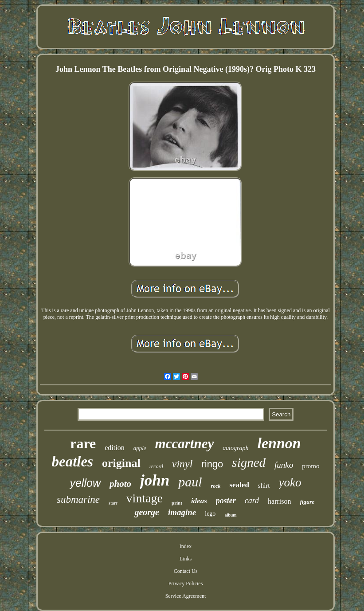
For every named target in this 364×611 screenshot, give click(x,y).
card (252, 501)
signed (249, 462)
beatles (72, 462)
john (155, 480)
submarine (78, 499)
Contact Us (186, 571)
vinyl (182, 464)
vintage (145, 498)
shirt (264, 486)
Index (186, 546)
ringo (212, 464)
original (121, 463)
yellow (85, 483)
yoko (290, 482)
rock (215, 486)
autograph (235, 448)
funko (284, 465)
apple (140, 448)
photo (120, 484)
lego (210, 514)
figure (307, 502)
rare (83, 443)
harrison (279, 501)
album (230, 515)
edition (114, 448)
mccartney (185, 444)
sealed (239, 485)
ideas (199, 501)
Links (186, 559)
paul (190, 482)
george (147, 512)
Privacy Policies (186, 584)
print (177, 503)
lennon (279, 443)
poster (226, 501)
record (156, 466)
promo (311, 466)
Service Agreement (186, 596)
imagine (182, 512)
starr (113, 503)
